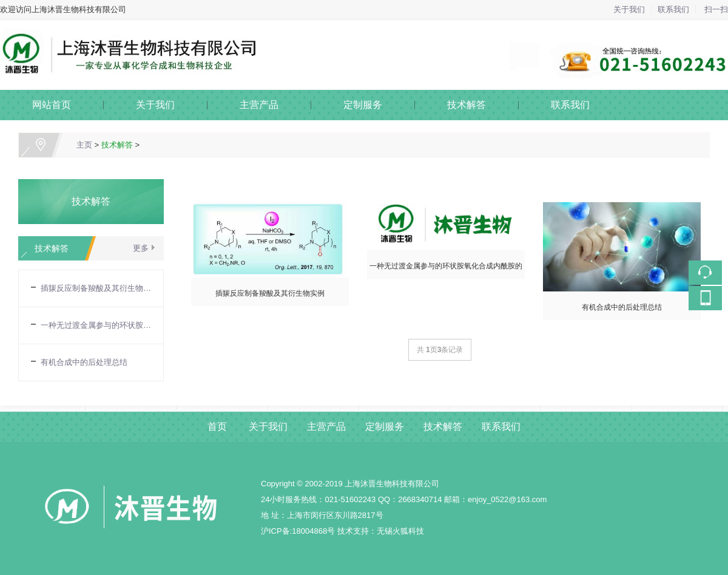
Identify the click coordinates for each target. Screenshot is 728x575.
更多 (141, 248)
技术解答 (467, 105)
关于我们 (629, 9)
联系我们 (673, 9)
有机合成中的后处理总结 (84, 362)
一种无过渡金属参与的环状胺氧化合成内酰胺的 (446, 266)
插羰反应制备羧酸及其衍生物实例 (96, 288)
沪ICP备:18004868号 (298, 531)
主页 (84, 145)
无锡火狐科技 (400, 531)
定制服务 (363, 105)
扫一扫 (716, 9)
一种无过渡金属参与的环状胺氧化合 (96, 325)
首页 (217, 427)
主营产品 (259, 105)
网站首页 (52, 105)
